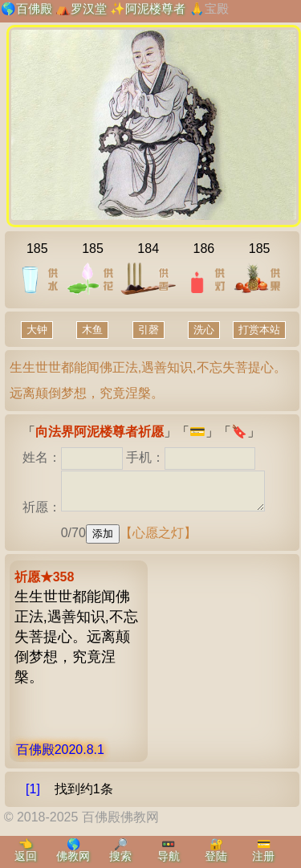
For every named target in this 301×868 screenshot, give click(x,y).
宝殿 (217, 8)
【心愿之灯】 (158, 540)
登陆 (216, 856)
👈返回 (26, 850)
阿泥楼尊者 (155, 8)
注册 (263, 856)
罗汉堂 (89, 8)
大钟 (37, 330)
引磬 (148, 330)
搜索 (120, 856)
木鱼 (92, 330)
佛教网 (73, 856)
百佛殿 (34, 8)
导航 (169, 856)
